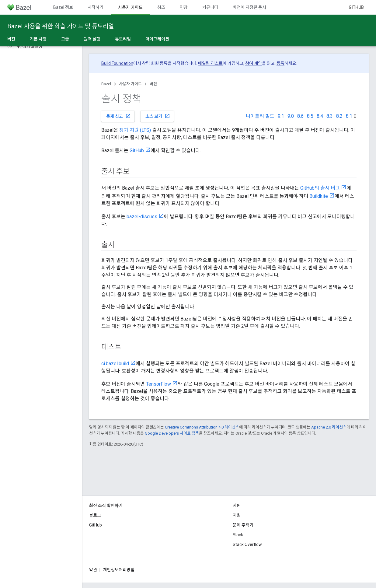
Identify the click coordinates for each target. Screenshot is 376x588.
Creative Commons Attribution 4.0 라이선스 (202, 427)
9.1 (281, 116)
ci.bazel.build (115, 364)
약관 (93, 570)
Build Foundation (117, 63)
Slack (238, 535)
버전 (153, 84)
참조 (161, 7)
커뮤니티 (210, 7)
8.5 (310, 116)
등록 (280, 63)
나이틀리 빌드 (260, 116)
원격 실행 (92, 39)
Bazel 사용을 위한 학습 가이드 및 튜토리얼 (61, 26)
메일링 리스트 (210, 63)
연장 (184, 7)
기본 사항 (38, 39)
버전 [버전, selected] (11, 39)
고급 (65, 39)
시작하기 (96, 7)
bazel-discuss (142, 217)
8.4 (320, 116)
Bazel (106, 84)
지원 (237, 515)
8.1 (349, 116)
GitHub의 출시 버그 (320, 188)
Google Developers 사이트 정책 (172, 433)
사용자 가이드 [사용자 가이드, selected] (130, 7)
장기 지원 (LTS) (135, 130)
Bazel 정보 (63, 7)
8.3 (330, 116)
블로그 (95, 515)
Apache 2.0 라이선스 (329, 427)
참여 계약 (254, 63)
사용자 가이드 (130, 84)
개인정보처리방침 (119, 570)
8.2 (339, 116)
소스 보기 (158, 116)
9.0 (291, 116)
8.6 (300, 116)
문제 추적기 (243, 525)
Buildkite (319, 196)
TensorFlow (158, 384)
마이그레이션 (157, 39)
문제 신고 (118, 116)
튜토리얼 (123, 39)
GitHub (356, 7)
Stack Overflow (247, 544)
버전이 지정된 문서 (249, 7)
